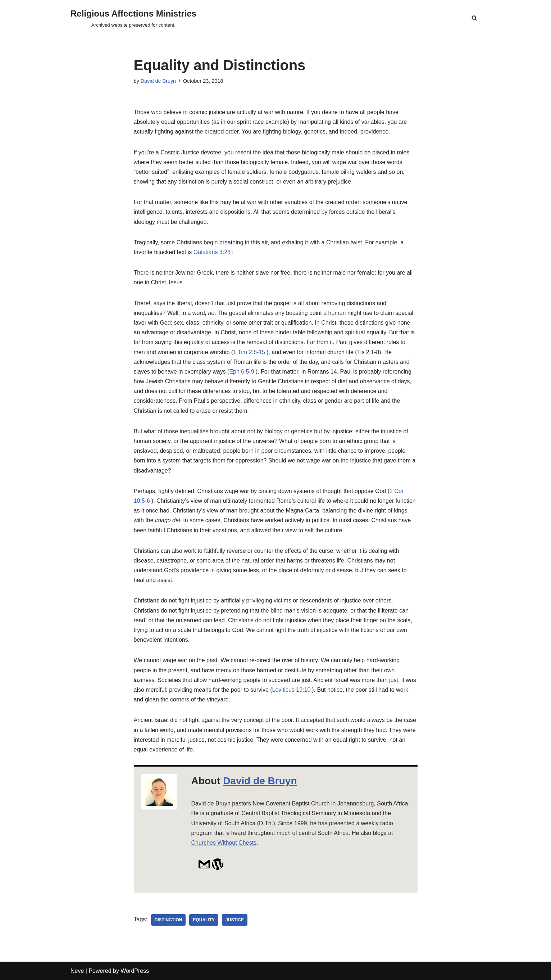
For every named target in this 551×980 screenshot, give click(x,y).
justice (235, 920)
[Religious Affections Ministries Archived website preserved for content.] (133, 18)
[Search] (474, 18)
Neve (77, 971)
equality (204, 920)
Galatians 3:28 (212, 252)
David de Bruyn (158, 81)
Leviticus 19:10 (292, 690)
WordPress (135, 971)
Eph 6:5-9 (242, 372)
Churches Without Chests (224, 843)
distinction (169, 920)
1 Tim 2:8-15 (249, 352)
